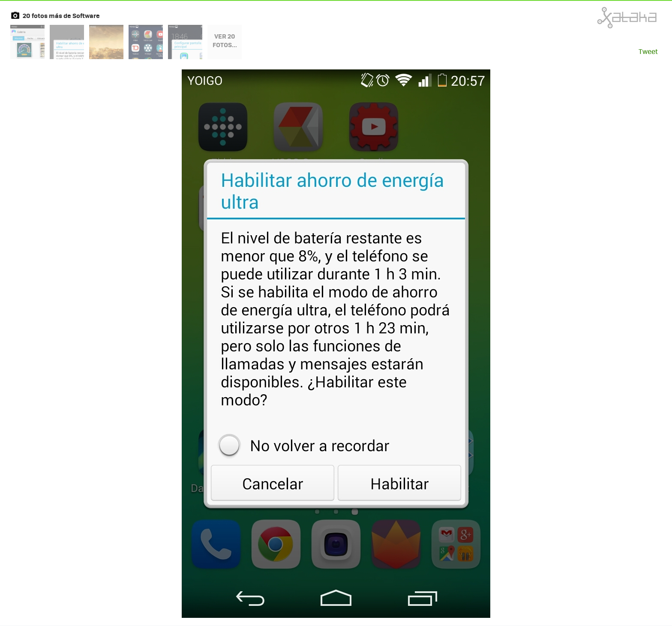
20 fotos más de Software (61, 15)
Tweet (648, 51)
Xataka (608, 18)
